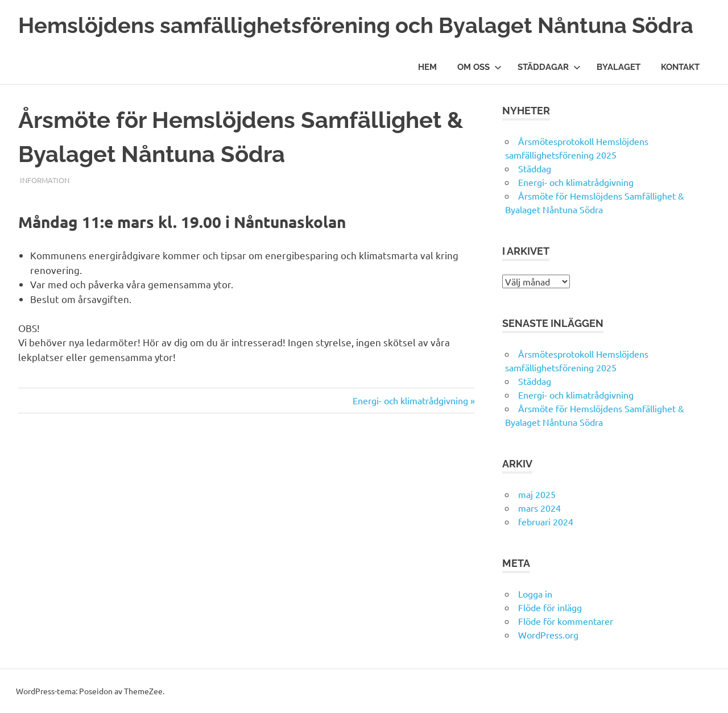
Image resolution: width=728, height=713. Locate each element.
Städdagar (549, 67)
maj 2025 (537, 494)
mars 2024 (539, 508)
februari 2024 (546, 521)
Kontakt (680, 67)
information (45, 180)
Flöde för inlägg (550, 607)
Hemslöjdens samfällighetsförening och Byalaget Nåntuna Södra (356, 25)
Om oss (479, 67)
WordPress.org (548, 635)
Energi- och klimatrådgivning (410, 400)
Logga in (535, 594)
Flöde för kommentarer (566, 621)
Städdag (535, 168)
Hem (427, 67)
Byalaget (619, 67)
